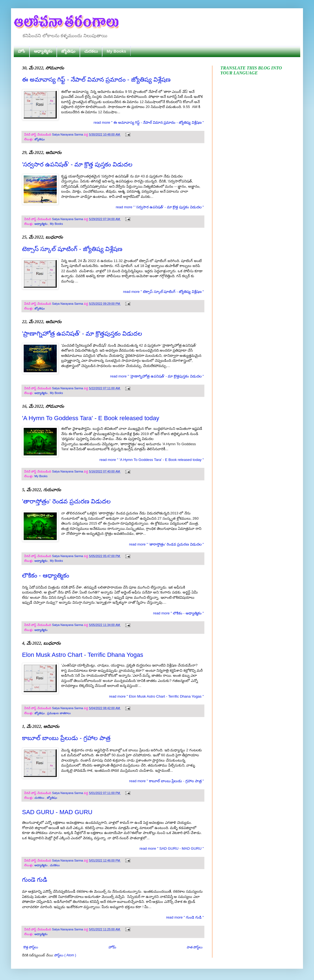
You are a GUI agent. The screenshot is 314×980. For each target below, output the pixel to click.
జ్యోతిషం (68, 51)
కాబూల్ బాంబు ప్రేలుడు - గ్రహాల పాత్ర (66, 738)
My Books (116, 51)
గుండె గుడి (35, 880)
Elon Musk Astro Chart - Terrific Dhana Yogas (83, 655)
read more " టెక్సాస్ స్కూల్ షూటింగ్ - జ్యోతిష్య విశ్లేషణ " (163, 292)
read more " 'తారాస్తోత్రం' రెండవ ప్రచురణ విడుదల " (167, 544)
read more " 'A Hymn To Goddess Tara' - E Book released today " (152, 460)
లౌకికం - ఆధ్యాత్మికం (46, 575)
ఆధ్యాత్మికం (43, 51)
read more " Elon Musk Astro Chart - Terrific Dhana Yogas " (156, 696)
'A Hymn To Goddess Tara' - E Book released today (91, 418)
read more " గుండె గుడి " (185, 917)
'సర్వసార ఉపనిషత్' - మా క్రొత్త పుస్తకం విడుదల (77, 164)
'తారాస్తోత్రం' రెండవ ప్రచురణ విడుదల (66, 501)
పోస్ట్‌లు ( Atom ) (65, 955)
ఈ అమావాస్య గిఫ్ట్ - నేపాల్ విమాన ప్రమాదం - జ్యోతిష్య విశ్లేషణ (96, 79)
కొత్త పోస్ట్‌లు (31, 947)
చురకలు (91, 51)
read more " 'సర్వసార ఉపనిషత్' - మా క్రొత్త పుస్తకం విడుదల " (160, 207)
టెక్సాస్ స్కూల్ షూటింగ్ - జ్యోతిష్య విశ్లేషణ (72, 249)
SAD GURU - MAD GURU (57, 812)
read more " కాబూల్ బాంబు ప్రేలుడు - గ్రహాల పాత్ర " (167, 781)
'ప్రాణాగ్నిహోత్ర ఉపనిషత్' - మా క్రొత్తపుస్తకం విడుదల (82, 334)
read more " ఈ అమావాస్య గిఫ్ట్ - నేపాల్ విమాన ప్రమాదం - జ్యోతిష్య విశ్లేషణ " (149, 122)
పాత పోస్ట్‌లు (195, 947)
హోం (21, 51)
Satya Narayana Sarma (68, 134)
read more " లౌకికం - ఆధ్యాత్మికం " (178, 613)
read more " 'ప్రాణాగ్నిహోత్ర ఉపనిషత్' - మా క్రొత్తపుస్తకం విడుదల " (157, 376)
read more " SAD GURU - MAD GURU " (172, 848)
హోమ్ (112, 947)
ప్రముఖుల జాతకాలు (59, 713)
